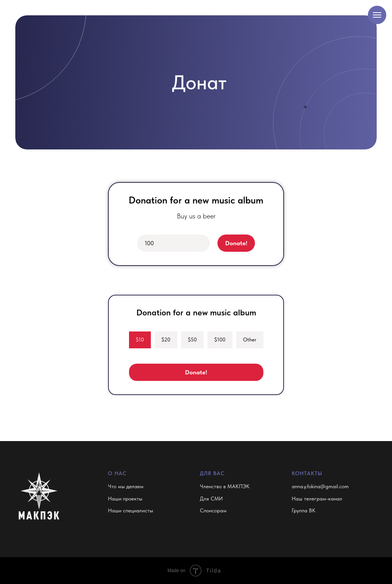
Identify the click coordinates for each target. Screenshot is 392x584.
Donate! (236, 243)
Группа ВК (304, 510)
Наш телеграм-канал (317, 499)
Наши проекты (125, 499)
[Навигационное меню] (377, 15)
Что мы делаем (126, 486)
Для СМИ (211, 499)
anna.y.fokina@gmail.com (320, 486)
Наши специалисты (131, 510)
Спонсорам (213, 510)
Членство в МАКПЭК (225, 486)
